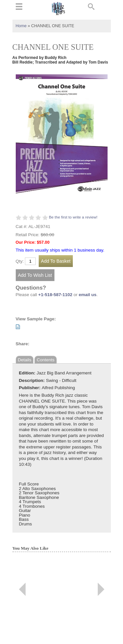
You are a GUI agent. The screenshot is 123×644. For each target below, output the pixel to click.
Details (24, 360)
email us (88, 295)
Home (21, 26)
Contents (46, 360)
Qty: (20, 261)
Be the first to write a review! (73, 217)
